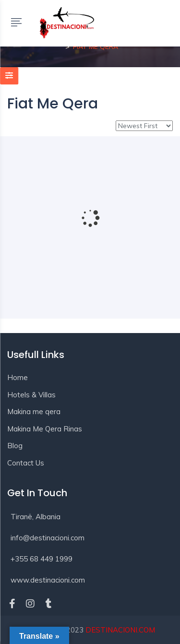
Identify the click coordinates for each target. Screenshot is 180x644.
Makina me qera (34, 411)
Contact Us (26, 463)
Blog (15, 446)
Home (18, 377)
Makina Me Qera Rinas (45, 429)
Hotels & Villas (31, 395)
